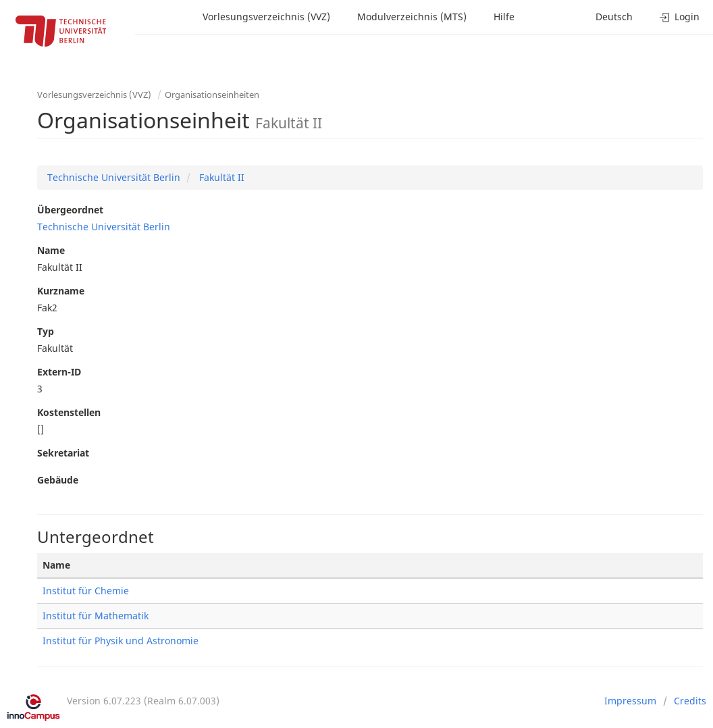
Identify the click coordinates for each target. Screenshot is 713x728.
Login (680, 17)
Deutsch (614, 17)
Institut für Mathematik (96, 616)
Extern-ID (59, 372)
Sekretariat (63, 453)
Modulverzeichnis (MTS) (412, 17)
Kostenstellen (69, 412)
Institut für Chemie (86, 591)
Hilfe (504, 17)
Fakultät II (220, 177)
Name (51, 250)
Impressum (630, 701)
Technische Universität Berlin (114, 177)
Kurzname (61, 291)
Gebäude (58, 480)
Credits (690, 701)
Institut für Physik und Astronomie (121, 641)
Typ (46, 331)
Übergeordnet (70, 210)
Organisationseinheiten (212, 95)
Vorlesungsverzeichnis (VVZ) (266, 17)
